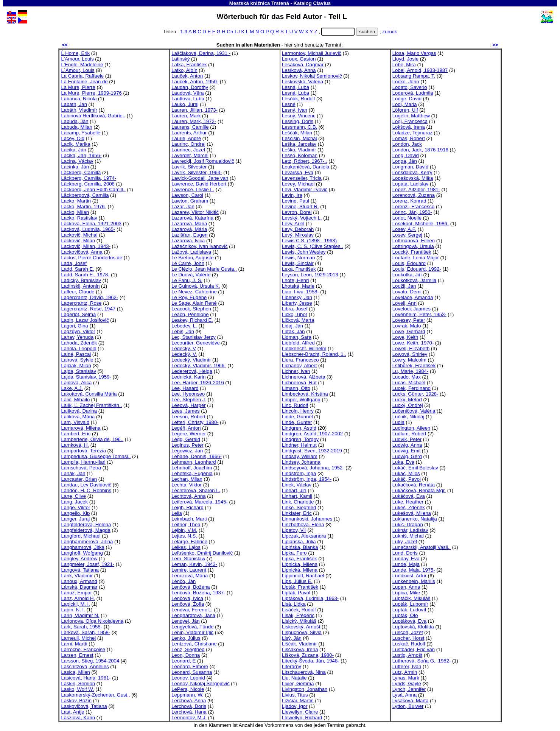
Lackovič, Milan (78, 241)
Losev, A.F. (404, 229)
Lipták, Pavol (296, 593)
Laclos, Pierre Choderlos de (92, 258)
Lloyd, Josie (405, 59)
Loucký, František (412, 252)
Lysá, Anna (404, 695)
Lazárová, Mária (189, 229)
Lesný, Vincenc (299, 116)
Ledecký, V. (184, 354)
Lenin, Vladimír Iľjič (192, 632)
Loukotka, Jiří (407, 275)
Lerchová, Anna (189, 701)
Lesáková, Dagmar (303, 65)
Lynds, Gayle (407, 683)
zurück (390, 32)
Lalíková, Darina (79, 411)
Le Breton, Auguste (193, 258)
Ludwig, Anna (407, 445)
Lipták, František (300, 587)
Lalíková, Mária (78, 417)
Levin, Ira (292, 195)
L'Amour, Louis (77, 59)
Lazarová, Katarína (192, 218)
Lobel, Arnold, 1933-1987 (420, 70)
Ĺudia (398, 422)
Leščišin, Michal (299, 138)
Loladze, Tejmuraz (412, 133)
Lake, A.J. (72, 388)
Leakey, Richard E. (192, 320)
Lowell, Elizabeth (411, 348)
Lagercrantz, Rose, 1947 (88, 309)
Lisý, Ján (292, 638)
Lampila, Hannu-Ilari (83, 462)
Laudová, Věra (187, 93)
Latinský (180, 59)
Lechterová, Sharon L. (196, 490)
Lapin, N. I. (73, 610)
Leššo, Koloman (300, 155)
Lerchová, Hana (189, 712)
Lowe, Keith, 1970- (413, 343)
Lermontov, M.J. (189, 718)
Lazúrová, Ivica (188, 241)
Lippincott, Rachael (303, 576)
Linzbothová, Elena (303, 524)
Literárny (292, 666)
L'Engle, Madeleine (82, 65)
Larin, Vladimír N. (80, 615)
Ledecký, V (184, 348)
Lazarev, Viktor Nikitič (195, 212)
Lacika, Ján (73, 150)
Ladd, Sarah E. (77, 269)
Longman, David (410, 167)
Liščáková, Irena (300, 649)
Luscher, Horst (408, 638)
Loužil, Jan (404, 286)
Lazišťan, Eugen (189, 235)
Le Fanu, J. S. (187, 280)
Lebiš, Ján (183, 331)
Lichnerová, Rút (299, 383)
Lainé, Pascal (76, 354)
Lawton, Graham (190, 201)
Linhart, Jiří (294, 490)
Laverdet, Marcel (190, 155)
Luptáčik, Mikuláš (411, 598)
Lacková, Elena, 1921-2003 (91, 224)
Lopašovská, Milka (413, 178)
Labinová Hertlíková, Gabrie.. (93, 116)
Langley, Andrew (79, 559)
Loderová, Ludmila (413, 93)
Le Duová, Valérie (191, 275)
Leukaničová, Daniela (306, 167)
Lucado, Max (407, 377)
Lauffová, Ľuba (188, 99)
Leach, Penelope (190, 314)
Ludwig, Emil (406, 451)
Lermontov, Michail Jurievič (312, 53)
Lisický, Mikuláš (299, 621)
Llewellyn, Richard (302, 718)
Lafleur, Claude (78, 292)
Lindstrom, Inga (299, 473)
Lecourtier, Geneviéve (196, 343)
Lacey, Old (73, 138)
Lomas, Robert (409, 138)
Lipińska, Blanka (300, 547)
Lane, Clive (73, 496)
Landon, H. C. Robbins (86, 490)
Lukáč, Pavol (407, 479)
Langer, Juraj (75, 519)
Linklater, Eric (297, 513)
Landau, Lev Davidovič (86, 485)
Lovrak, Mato (407, 326)
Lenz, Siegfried (188, 649)
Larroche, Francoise (83, 649)
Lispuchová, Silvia (302, 632)
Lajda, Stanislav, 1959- (86, 377)
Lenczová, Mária (190, 576)
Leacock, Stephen (191, 309)
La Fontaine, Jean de (84, 82)
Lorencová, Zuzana (414, 195)
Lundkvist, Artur (409, 576)
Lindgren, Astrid (299, 428)
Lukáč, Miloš (406, 473)
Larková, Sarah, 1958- (86, 632)
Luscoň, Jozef (408, 632)
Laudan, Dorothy (190, 87)
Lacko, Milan (75, 212)
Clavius (322, 3)
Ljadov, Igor (295, 706)
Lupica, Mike (406, 593)
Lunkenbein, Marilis (414, 581)
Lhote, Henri (295, 280)
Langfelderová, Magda (86, 530)
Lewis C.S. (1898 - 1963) (309, 241)
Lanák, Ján (73, 473)
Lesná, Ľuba (296, 93)
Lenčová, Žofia (188, 604)
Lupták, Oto (405, 615)
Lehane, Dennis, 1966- (197, 456)
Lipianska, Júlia (299, 542)
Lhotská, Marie (298, 286)
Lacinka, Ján (75, 167)
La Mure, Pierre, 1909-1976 (91, 93)
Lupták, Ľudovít (409, 610)
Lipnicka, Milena (300, 564)
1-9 (184, 32)
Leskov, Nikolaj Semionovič (312, 76)
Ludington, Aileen (411, 428)
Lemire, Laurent (189, 570)
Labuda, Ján (75, 121)
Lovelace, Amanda (413, 297)
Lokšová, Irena (409, 127)
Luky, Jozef (405, 542)
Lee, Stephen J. (189, 400)
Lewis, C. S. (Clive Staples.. (313, 246)
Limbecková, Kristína (305, 394)
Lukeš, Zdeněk (409, 507)
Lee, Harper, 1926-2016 (198, 383)
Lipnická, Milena (300, 570)
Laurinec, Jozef (188, 150)
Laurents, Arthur (189, 133)
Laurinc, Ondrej (188, 144)
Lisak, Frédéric (298, 615)
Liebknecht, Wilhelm (304, 348)
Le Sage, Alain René (194, 303)
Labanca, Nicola (79, 99)
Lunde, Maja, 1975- (414, 570)
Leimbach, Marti (189, 519)
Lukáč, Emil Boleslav (415, 468)
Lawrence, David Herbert (199, 184)
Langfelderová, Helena (86, 524)
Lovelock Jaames (411, 309)
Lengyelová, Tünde (192, 627)
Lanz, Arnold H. (78, 598)
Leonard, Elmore (190, 666)
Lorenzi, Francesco (413, 207)
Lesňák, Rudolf (298, 99)
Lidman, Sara (297, 337)
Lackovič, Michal (79, 235)
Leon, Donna (186, 655)
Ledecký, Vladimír (191, 360)
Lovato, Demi (407, 292)
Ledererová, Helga (192, 371)
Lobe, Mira (404, 65)
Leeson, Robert (188, 417)
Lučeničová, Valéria (414, 411)
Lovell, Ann (404, 303)
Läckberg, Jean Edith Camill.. (93, 189)
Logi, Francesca (410, 121)
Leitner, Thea (186, 524)
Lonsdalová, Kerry (412, 172)
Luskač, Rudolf (409, 644)
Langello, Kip (75, 513)
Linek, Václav (297, 485)
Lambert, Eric (76, 434)
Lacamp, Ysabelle (81, 133)
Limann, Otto (296, 388)
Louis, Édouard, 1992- (417, 269)
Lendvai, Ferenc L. (192, 610)
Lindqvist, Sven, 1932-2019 (312, 451)
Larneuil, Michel (78, 638)
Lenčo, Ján (184, 581)
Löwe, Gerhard (409, 331)
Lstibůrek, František (414, 365)
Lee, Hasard (185, 388)
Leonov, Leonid (188, 678)
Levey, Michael (298, 184)
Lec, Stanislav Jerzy (194, 337)
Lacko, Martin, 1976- (84, 207)
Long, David (406, 155)
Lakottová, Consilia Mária (89, 394)
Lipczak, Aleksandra (304, 536)
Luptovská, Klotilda (413, 627)
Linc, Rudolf (295, 405)
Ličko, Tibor (295, 314)
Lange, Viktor (75, 507)
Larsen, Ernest (77, 655)
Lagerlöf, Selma (78, 314)
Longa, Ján (405, 161)
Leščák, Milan (297, 133)
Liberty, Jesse (297, 303)
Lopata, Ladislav (410, 184)
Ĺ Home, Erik (75, 53)
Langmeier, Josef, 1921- (88, 564)
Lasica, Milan (75, 672)
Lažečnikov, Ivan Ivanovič (199, 246)
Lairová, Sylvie (77, 360)
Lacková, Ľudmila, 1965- (88, 229)
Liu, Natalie (294, 678)
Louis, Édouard (409, 263)
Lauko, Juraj (185, 104)
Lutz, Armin (405, 672)
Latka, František (189, 65)
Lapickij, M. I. (75, 604)
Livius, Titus (295, 695)
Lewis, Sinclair (298, 263)
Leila (177, 513)
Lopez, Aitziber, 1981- (416, 189)
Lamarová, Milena (81, 428)
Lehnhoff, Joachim (192, 468)
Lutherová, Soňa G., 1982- (422, 661)
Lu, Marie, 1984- (410, 371)
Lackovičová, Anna (82, 252)
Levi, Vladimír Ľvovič (305, 189)
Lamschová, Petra (81, 468)
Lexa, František (299, 269)
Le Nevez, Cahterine (194, 292)
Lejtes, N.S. (184, 536)
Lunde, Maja (406, 564)
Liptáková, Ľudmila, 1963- (310, 598)
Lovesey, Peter (409, 320)
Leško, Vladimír (299, 150)
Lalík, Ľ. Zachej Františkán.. (91, 405)
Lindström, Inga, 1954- (307, 479)
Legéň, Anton (186, 428)
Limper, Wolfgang (301, 400)
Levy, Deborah (298, 229)
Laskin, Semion (78, 683)
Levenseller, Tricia (302, 178)
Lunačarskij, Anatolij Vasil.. (422, 547)
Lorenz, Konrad (409, 201)
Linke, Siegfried (299, 507)
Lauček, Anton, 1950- (195, 82)
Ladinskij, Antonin (80, 286)
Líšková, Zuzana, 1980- (308, 655)
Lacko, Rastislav (79, 218)
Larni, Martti (74, 644)
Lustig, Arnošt (407, 655)
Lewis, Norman (298, 258)
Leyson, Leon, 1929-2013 (310, 275)
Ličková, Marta (298, 320)
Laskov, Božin (76, 701)
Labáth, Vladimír (79, 110)
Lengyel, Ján (185, 621)
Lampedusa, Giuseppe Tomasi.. (96, 456)
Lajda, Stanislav (79, 371)
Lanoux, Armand (79, 581)
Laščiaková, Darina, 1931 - (201, 53)
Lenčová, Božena (191, 587)
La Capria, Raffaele (82, 76)
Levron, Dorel (297, 212)
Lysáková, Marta (411, 701)
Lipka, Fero (294, 553)
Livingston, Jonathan (305, 689)
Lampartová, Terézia (83, 451)
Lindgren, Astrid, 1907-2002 (312, 434)
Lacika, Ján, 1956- (81, 155)
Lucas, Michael (409, 383)
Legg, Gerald (186, 439)
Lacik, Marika (75, 144)
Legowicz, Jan (187, 451)
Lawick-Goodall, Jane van (200, 178)
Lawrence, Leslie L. (193, 189)
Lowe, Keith (405, 337)
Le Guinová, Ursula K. (196, 286)
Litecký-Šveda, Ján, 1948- (311, 661)
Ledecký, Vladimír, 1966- (199, 365)
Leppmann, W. (187, 695)
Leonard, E (184, 661)
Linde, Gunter (297, 422)
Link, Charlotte (298, 502)
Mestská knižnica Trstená (259, 3)
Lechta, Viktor (187, 485)
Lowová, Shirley (410, 354)
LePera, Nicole (188, 689)
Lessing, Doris (298, 121)
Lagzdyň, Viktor (78, 331)
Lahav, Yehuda (77, 337)
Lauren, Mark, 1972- (194, 121)
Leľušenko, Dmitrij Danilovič (202, 553)
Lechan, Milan (187, 479)
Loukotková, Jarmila (415, 280)
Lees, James (185, 411)
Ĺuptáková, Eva (409, 621)
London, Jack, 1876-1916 (420, 150)
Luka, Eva (403, 462)
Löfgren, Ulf (405, 110)
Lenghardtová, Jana (193, 615)
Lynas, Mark (406, 678)
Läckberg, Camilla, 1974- (89, 178)
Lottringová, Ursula (413, 246)
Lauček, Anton (187, 76)
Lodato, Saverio (410, 87)
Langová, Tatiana (80, 570)
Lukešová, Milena (412, 513)
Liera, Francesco (300, 360)
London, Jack (407, 144)
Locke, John (406, 82)
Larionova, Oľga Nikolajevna (92, 621)
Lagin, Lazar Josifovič (85, 320)
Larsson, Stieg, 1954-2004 (90, 661)
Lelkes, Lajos (186, 547)
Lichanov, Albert (299, 365)
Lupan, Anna (406, 587)
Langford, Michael (81, 536)
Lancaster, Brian (79, 479)
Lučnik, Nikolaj (408, 417)
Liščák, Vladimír (299, 644)
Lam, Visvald (75, 422)
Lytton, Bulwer (408, 706)
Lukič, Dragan (408, 524)
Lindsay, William (300, 456)
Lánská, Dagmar (79, 587)
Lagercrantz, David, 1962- (89, 297)
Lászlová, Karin (78, 718)
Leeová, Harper (188, 405)
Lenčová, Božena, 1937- (198, 593)
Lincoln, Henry (298, 411)
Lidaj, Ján (292, 326)
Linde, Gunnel (297, 417)
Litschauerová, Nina (304, 672)
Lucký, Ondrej (408, 405)
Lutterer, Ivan (407, 666)
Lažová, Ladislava (191, 252)
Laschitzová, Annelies (85, 666)
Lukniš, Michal (408, 536)
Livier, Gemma (298, 683)
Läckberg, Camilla (81, 172)
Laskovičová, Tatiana (84, 706)
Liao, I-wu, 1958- (300, 292)
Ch (230, 32)
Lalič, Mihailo (75, 400)
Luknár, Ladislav (410, 530)
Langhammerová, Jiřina (87, 542)
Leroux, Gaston (299, 59)
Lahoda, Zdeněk (79, 343)
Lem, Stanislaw (188, 559)
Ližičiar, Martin (298, 701)
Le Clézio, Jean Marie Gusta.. (204, 269)
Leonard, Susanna (192, 672)
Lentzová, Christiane (194, 644)
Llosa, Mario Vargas (414, 53)
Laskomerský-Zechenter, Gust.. (95, 695)
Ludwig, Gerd (407, 456)
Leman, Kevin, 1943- (194, 564)
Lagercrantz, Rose (81, 303)
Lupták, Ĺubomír (410, 604)
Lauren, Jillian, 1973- (194, 110)
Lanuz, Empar (76, 593)
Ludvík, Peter (407, 439)
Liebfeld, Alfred (298, 343)
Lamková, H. (75, 445)
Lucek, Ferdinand (411, 388)
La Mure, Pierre (78, 87)
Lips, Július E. (297, 581)
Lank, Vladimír (77, 576)
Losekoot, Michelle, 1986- (421, 224)
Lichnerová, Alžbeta (303, 377)
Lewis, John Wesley (304, 252)
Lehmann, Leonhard (194, 462)
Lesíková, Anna (299, 70)
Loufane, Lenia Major (416, 258)
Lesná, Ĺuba (296, 87)
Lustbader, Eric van (414, 649)
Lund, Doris (405, 553)
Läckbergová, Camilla (85, 195)
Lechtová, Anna (188, 496)
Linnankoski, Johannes (307, 519)
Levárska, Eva (298, 172)
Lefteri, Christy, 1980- (195, 422)
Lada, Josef (74, 263)
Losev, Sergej (407, 235)
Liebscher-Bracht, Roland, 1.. (314, 354)
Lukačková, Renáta (414, 485)
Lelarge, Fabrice (189, 542)
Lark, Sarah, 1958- (82, 627)
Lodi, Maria (405, 104)
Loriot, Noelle (407, 218)
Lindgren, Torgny (300, 439)
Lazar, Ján (183, 207)
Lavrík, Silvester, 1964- (197, 172)
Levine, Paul (296, 201)
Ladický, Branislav (81, 280)
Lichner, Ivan (296, 371)
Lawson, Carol (187, 195)
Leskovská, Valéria (303, 82)
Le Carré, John (188, 263)
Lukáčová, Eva (409, 496)
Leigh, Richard (187, 507)
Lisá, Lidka (294, 604)
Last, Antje (72, 712)
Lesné (289, 104)
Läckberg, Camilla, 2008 (88, 184)
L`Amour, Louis (78, 70)
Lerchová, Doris (189, 706)
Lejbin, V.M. (184, 530)
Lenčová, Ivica (187, 598)
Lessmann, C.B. (299, 127)
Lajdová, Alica (76, 383)
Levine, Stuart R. (300, 207)
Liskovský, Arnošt (301, 627)
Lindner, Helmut (299, 445)
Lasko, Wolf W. (77, 689)
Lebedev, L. (184, 326)
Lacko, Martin (76, 201)
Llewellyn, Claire (300, 712)
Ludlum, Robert (409, 434)
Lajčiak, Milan (76, 365)
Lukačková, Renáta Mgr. (419, 490)
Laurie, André (186, 138)
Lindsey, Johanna (301, 462)
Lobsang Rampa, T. (414, 76)
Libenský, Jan (297, 297)
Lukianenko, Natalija (415, 519)
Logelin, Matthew (411, 116)
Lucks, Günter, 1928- (415, 394)
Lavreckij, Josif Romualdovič (203, 161)
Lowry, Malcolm (409, 360)
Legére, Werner (189, 434)
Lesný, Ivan (295, 110)
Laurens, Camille (190, 127)
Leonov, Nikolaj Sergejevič (201, 683)
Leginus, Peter (187, 445)
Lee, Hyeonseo (188, 394)
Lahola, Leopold (79, 348)
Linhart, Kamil (297, 496)
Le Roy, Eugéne (189, 297)
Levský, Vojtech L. (302, 218)
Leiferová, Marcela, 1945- (200, 502)
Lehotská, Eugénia (192, 473)
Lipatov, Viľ (294, 530)
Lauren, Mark (186, 116)
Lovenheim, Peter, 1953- (419, 314)
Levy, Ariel (293, 224)
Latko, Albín (184, 70)
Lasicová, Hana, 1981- (86, 678)
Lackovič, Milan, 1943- (86, 246)
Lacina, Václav (77, 161)
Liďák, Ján (293, 331)
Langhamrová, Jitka (82, 547)
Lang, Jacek (74, 502)
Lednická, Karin (188, 377)
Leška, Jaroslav (299, 144)
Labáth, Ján (74, 104)
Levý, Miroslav (298, 235)
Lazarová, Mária (189, 224)
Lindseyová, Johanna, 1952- (313, 468)
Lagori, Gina (74, 326)
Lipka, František (299, 559)
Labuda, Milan (76, 127)
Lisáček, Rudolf (299, 610)
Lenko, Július (186, 638)
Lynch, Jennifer (409, 689)
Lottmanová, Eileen (414, 241)
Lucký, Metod (407, 400)
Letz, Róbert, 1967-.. (305, 161)
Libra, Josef (295, 309)
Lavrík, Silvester (189, 167)
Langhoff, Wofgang (82, 553)
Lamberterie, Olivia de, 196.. (92, 439)
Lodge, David (407, 99)
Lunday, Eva (406, 559)
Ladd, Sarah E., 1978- (85, 275)
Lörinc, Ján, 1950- (412, 212)
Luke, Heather (408, 502)
